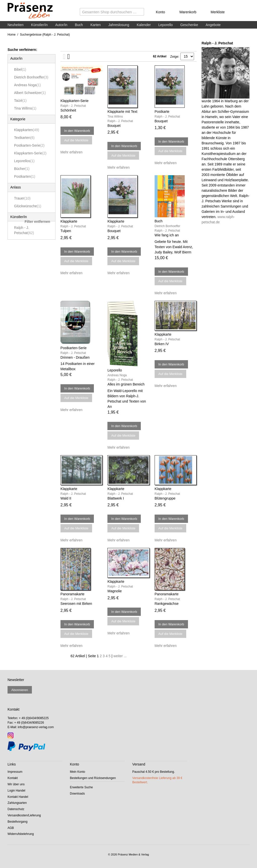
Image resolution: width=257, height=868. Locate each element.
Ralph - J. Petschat (24, 230)
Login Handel (16, 791)
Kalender (144, 25)
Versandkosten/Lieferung (24, 815)
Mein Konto (78, 772)
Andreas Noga (27, 85)
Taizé (20, 101)
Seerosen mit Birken (76, 604)
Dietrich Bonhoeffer (31, 77)
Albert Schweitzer (30, 93)
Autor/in (61, 25)
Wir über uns (16, 784)
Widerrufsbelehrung (21, 834)
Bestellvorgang (17, 822)
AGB (11, 828)
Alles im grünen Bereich (126, 384)
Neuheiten (16, 25)
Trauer (22, 198)
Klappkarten (27, 130)
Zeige (174, 57)
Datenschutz (16, 809)
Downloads (77, 794)
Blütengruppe (165, 498)
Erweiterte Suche (81, 787)
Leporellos (24, 161)
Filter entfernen (37, 222)
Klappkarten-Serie (30, 153)
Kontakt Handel (18, 797)
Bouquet (114, 126)
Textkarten (24, 138)
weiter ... (120, 656)
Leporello (166, 25)
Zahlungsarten (17, 803)
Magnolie (115, 591)
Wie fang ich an (167, 235)
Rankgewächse (167, 604)
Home (12, 35)
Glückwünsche (28, 206)
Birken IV (162, 344)
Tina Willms (25, 108)
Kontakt (13, 778)
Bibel (20, 69)
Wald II (66, 498)
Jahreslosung (119, 25)
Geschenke (189, 25)
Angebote (213, 25)
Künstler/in (39, 25)
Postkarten (25, 176)
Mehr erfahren (72, 152)
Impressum (15, 772)
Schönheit (68, 110)
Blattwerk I (116, 498)
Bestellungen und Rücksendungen (93, 778)
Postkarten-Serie (29, 145)
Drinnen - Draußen (75, 357)
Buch (79, 25)
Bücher (22, 169)
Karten (95, 25)
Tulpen (66, 231)
